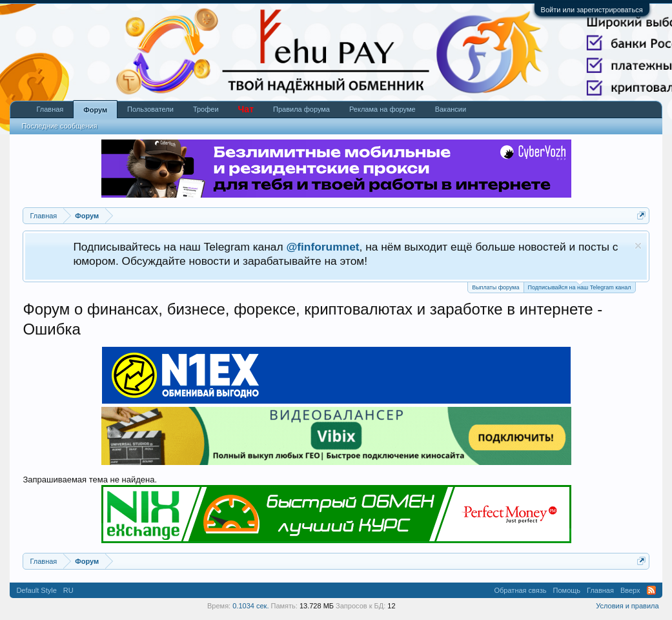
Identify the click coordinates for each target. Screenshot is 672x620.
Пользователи (150, 109)
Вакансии (451, 109)
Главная (50, 109)
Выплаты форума (495, 287)
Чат (246, 109)
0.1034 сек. (250, 606)
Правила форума (301, 109)
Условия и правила (627, 606)
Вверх (630, 590)
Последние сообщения (59, 126)
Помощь (567, 590)
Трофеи (206, 109)
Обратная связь (521, 590)
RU (68, 590)
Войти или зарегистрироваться (592, 10)
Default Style (36, 590)
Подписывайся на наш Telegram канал (580, 286)
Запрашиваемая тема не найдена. (90, 480)
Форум (95, 110)
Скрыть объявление (638, 246)
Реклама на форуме (382, 109)
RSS (651, 590)
